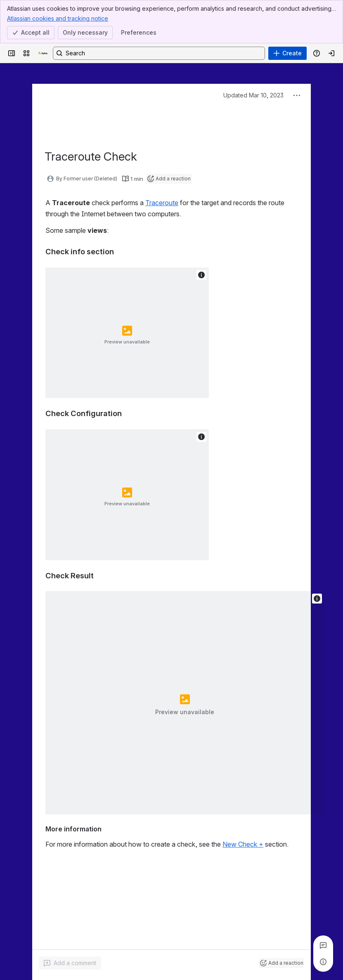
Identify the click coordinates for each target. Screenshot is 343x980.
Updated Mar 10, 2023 (253, 95)
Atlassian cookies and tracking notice (58, 18)
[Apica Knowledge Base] (43, 53)
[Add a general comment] (70, 963)
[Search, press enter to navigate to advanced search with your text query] (159, 53)
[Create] (287, 53)
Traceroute (162, 203)
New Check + (243, 844)
